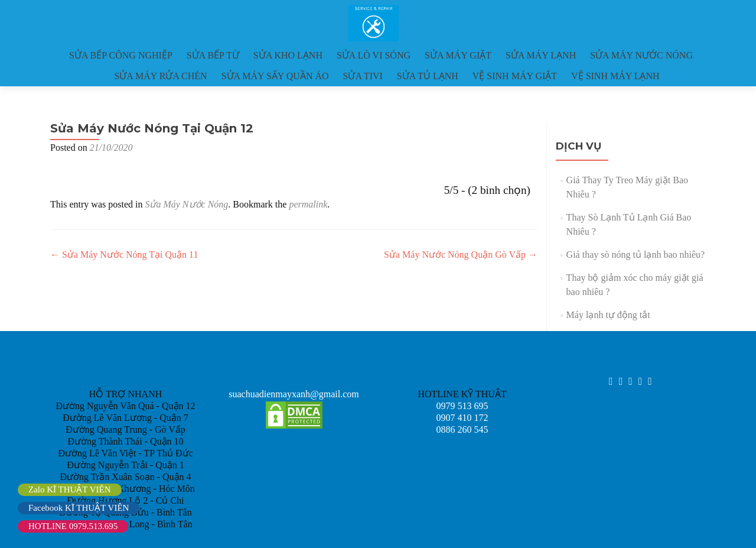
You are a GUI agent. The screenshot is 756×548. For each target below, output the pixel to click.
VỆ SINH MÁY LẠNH (615, 76)
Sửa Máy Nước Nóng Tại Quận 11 (124, 254)
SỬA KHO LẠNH (288, 55)
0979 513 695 (462, 406)
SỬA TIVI (363, 76)
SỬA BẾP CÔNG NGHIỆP (121, 55)
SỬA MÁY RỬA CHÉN (160, 76)
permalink (308, 204)
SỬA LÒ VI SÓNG (374, 55)
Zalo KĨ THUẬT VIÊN (70, 489)
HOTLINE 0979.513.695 (73, 526)
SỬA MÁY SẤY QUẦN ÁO (275, 76)
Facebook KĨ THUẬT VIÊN (79, 508)
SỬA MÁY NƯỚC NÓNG (641, 55)
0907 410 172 (462, 418)
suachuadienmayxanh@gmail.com (294, 394)
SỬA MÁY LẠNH (541, 55)
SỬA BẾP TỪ (213, 55)
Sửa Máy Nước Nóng (186, 204)
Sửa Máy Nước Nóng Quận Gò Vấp (461, 254)
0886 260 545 (462, 429)
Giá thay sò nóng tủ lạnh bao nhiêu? (636, 254)
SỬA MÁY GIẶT (458, 55)
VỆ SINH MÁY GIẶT (515, 76)
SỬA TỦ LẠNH (428, 76)
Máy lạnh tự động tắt (608, 315)
